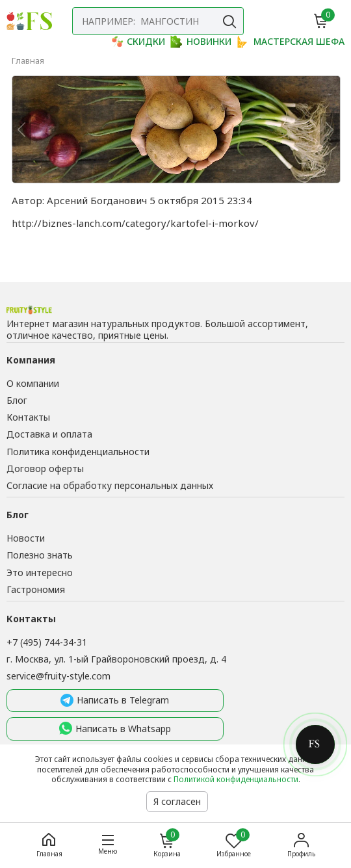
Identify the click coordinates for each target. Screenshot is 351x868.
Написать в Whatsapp (115, 729)
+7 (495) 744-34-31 (47, 642)
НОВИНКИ (201, 42)
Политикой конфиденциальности (236, 779)
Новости (26, 538)
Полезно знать (40, 555)
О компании (33, 383)
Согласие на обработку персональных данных (110, 485)
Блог (17, 400)
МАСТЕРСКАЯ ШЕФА (291, 42)
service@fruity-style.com (58, 676)
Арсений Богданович (97, 200)
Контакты (28, 417)
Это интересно (40, 572)
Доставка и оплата (49, 434)
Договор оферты (45, 468)
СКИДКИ (138, 42)
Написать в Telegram (115, 701)
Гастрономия (36, 589)
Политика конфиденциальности (78, 452)
